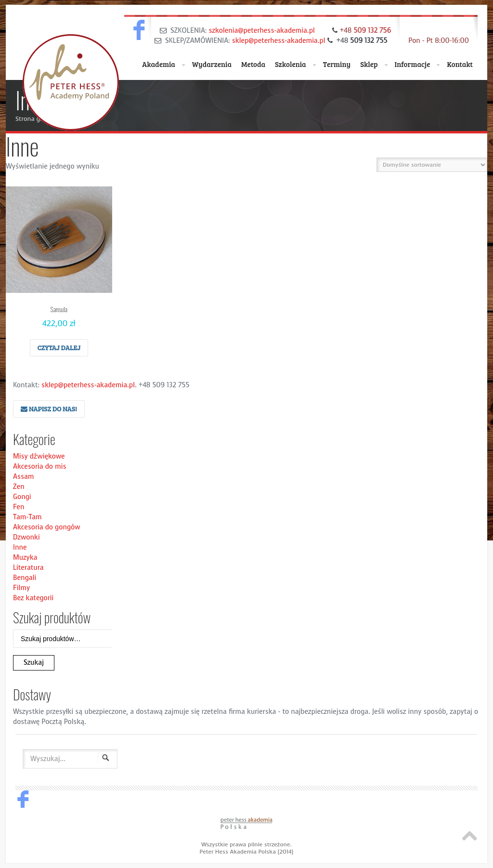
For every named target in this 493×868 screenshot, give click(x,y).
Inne (20, 547)
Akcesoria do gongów (47, 527)
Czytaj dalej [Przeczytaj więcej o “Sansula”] (59, 348)
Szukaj (34, 663)
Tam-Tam (27, 517)
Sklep (374, 65)
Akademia (163, 65)
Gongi (22, 497)
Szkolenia (295, 65)
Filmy (21, 588)
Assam (24, 477)
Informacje (417, 65)
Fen (19, 507)
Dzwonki (26, 537)
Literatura (28, 568)
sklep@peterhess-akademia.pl (279, 41)
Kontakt (460, 64)
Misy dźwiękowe (39, 456)
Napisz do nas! (49, 409)
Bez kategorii (33, 598)
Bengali (25, 578)
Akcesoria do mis (40, 467)
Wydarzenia (212, 64)
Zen (19, 487)
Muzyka (25, 558)
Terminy (337, 64)
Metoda (253, 64)
